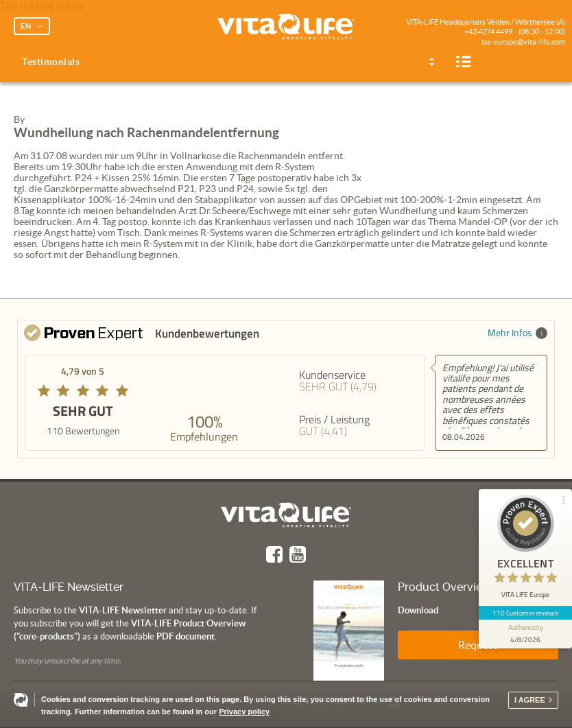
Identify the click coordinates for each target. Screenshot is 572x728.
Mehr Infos (517, 332)
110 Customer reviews (526, 613)
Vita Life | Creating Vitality (286, 27)
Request (478, 645)
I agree (530, 700)
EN (26, 26)
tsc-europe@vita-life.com (523, 42)
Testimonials (51, 62)
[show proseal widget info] (525, 634)
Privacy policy (244, 712)
